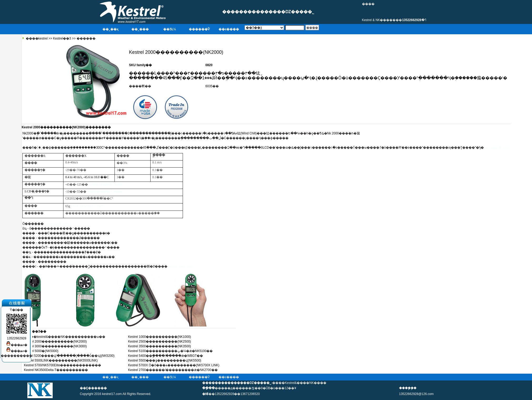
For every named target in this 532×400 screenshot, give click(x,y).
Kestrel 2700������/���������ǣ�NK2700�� (173, 370)
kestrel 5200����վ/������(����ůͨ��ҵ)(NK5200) (69, 356)
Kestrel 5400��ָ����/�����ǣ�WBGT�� (166, 356)
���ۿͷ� (17, 343)
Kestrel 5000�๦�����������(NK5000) (41, 351)
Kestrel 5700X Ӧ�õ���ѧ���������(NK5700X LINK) (174, 365)
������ (86, 38)
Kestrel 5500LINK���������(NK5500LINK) (61, 360)
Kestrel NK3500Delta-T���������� (56, 370)
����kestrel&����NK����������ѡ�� (65, 337)
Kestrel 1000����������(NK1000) (160, 337)
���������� (17, 354)
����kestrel (36, 38)
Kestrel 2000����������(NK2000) (55, 342)
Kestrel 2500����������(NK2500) (160, 342)
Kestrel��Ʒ (62, 38)
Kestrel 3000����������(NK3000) (55, 346)
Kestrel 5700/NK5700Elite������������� (63, 365)
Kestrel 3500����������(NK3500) (160, 346)
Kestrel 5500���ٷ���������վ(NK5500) (165, 360)
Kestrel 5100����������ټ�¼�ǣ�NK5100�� (171, 351)
